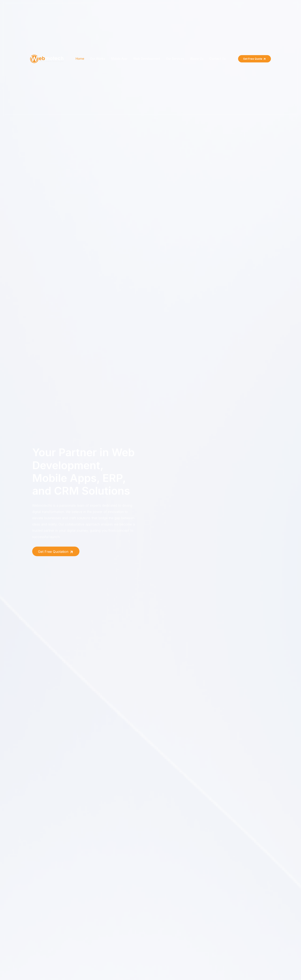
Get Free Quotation (56, 552)
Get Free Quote (255, 59)
